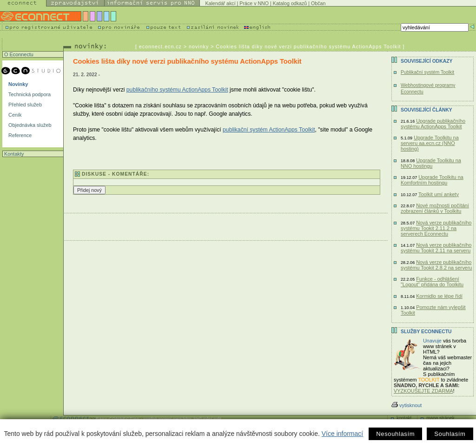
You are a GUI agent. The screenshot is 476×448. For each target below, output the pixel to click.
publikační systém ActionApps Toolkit (269, 130)
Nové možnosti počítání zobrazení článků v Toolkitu (435, 208)
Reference (19, 135)
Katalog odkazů (290, 3)
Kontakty (13, 154)
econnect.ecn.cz (160, 46)
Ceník (14, 115)
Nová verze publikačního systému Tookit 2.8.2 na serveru (436, 265)
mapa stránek (440, 418)
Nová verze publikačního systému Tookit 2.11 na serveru (436, 248)
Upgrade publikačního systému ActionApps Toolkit (433, 124)
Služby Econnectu (426, 332)
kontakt (404, 418)
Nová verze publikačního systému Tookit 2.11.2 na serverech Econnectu (436, 228)
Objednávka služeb (29, 125)
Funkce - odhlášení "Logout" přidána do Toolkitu (432, 282)
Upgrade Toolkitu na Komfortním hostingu (432, 180)
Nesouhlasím (395, 434)
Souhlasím (450, 434)
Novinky (17, 84)
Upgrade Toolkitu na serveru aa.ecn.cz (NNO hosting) (430, 143)
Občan (318, 3)
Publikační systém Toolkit (427, 72)
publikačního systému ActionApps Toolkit (177, 90)
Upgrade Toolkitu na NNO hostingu (431, 163)
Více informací (342, 434)
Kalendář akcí (220, 3)
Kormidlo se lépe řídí (439, 296)
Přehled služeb (24, 105)
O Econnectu (18, 54)
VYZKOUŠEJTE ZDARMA (423, 391)
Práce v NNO (254, 3)
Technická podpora (29, 94)
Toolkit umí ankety (439, 194)
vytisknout (407, 405)
